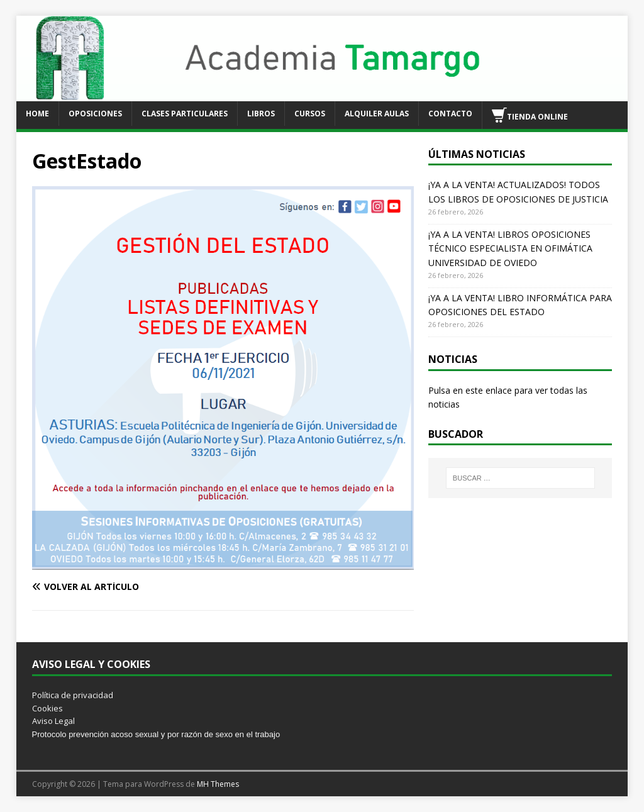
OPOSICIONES (95, 114)
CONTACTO (450, 114)
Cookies (47, 708)
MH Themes (218, 784)
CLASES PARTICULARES (185, 114)
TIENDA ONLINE (530, 115)
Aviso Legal (53, 721)
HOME (37, 114)
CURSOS (310, 114)
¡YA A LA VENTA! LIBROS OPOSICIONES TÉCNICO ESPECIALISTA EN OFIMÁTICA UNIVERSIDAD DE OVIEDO (510, 248)
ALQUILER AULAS (377, 114)
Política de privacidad (73, 695)
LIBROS (261, 114)
